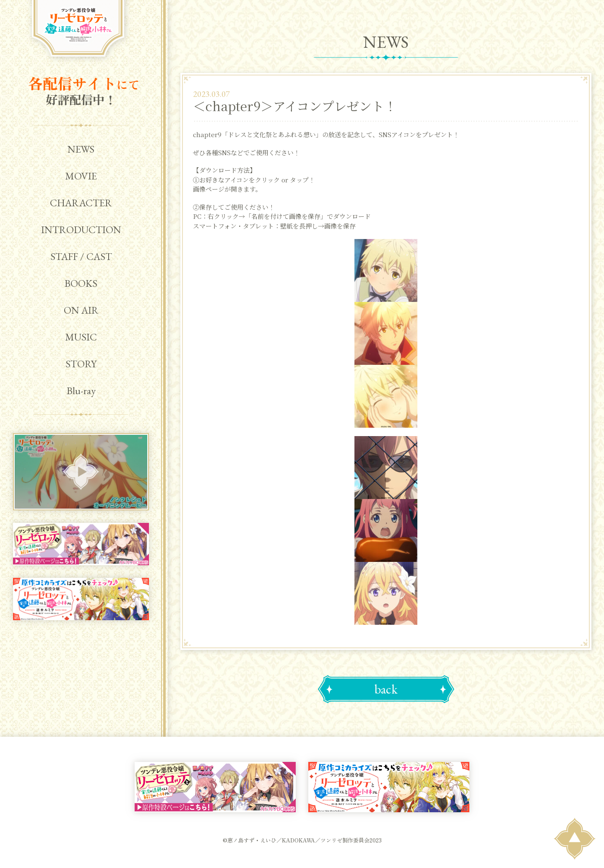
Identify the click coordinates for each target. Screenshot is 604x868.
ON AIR (81, 310)
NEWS (81, 149)
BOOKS (81, 283)
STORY (81, 364)
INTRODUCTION (81, 230)
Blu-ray (81, 391)
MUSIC (81, 337)
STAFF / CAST (81, 256)
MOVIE (81, 176)
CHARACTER (81, 203)
